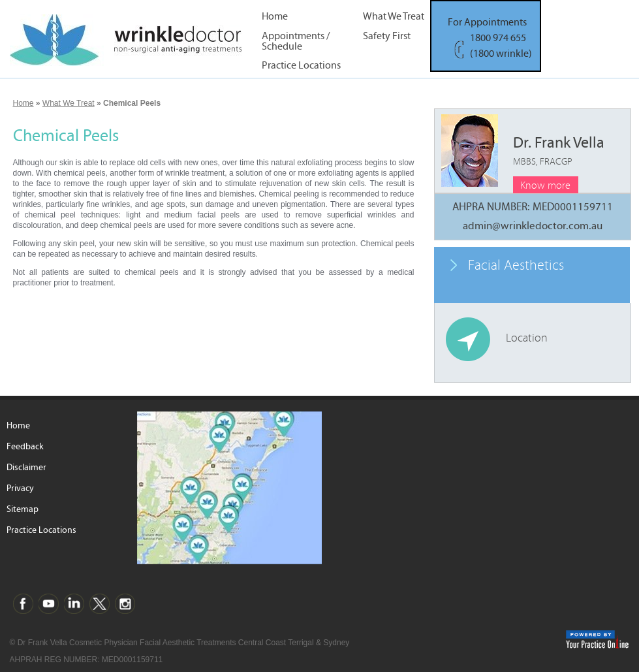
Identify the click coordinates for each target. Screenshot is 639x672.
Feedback (25, 447)
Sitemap (23, 509)
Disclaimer (26, 468)
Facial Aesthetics (516, 265)
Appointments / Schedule (296, 40)
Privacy (20, 488)
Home (275, 17)
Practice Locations (301, 66)
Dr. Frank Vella (559, 151)
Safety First (387, 36)
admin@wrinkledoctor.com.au (533, 226)
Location (527, 338)
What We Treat (394, 17)
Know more (545, 185)
